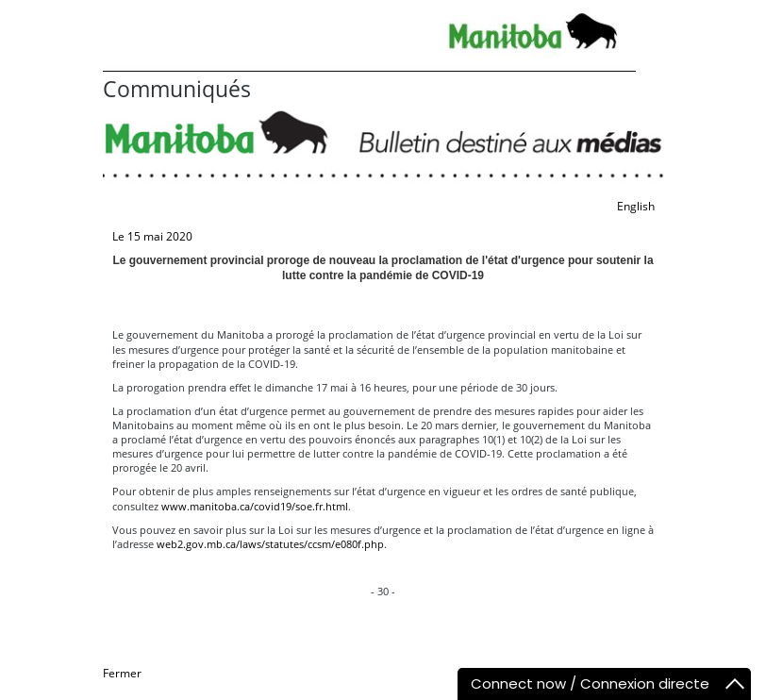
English (636, 206)
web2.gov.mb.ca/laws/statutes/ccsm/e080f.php (270, 544)
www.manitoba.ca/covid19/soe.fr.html (255, 506)
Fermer (122, 673)
